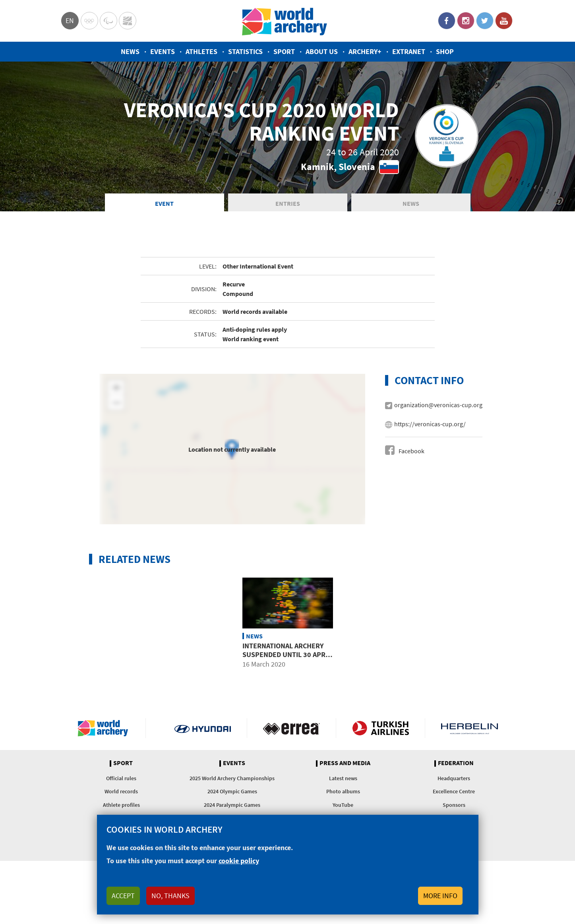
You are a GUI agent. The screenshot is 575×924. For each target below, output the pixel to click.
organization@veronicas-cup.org (438, 406)
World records (121, 793)
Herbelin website (469, 729)
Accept (123, 896)
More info (440, 896)
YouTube (504, 21)
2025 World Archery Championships (232, 779)
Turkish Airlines (380, 729)
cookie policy (239, 861)
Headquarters (454, 779)
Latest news (343, 779)
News (130, 51)
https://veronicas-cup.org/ (430, 425)
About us (322, 51)
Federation (456, 764)
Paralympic (108, 21)
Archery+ (365, 51)
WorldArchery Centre (128, 21)
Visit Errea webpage (291, 729)
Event (164, 204)
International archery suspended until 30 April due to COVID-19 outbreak (287, 655)
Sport (284, 51)
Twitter (485, 21)
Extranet (409, 51)
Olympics (89, 21)
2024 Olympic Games (232, 793)
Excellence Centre (454, 793)
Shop (445, 51)
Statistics (245, 51)
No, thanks (170, 896)
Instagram (466, 21)
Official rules (121, 779)
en (70, 20)
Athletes (201, 51)
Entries (288, 204)
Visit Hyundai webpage (203, 729)
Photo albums (343, 793)
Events (163, 51)
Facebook (447, 21)
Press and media (345, 764)
